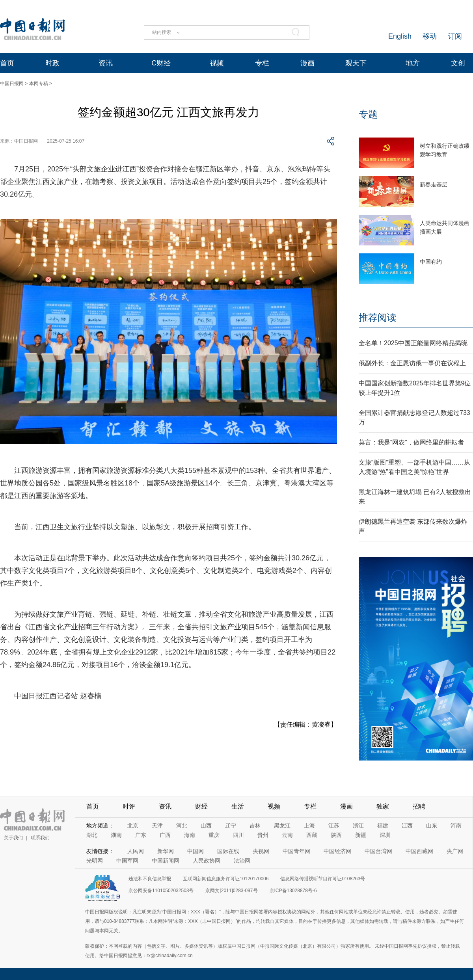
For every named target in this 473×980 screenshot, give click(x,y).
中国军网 (127, 861)
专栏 (262, 63)
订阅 (455, 36)
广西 (165, 835)
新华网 (166, 851)
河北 (182, 826)
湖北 (92, 835)
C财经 (161, 63)
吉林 (255, 826)
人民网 (136, 851)
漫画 (307, 63)
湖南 (116, 835)
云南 (287, 835)
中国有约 (431, 262)
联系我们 (40, 838)
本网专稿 (39, 84)
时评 (129, 806)
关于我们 (13, 838)
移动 (430, 36)
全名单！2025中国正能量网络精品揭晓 (413, 343)
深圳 (385, 835)
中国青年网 (296, 851)
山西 (206, 826)
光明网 (95, 861)
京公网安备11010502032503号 (161, 891)
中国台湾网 (378, 851)
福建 (383, 826)
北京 (133, 826)
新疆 (361, 835)
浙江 (358, 826)
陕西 (336, 835)
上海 (309, 826)
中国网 (196, 851)
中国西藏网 (419, 851)
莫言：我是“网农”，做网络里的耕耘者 (411, 442)
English (400, 36)
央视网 (261, 851)
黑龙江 (282, 826)
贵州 (263, 835)
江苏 (334, 826)
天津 (157, 826)
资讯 (106, 63)
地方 (413, 63)
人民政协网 (207, 861)
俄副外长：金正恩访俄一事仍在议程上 (412, 363)
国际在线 (228, 851)
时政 (52, 63)
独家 (383, 806)
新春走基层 (434, 184)
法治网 (242, 861)
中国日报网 (12, 84)
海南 (190, 835)
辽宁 (231, 826)
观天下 (356, 63)
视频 (217, 63)
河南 (456, 826)
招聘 (419, 806)
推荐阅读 (378, 317)
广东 (141, 835)
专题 (368, 114)
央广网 (455, 851)
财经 (201, 806)
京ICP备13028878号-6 (293, 891)
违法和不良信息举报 (150, 879)
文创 (458, 63)
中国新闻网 (166, 861)
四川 (238, 835)
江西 (407, 826)
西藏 (312, 835)
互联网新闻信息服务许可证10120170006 (226, 879)
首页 (7, 63)
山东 (432, 826)
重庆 (214, 835)
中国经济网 (337, 851)
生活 (238, 806)
